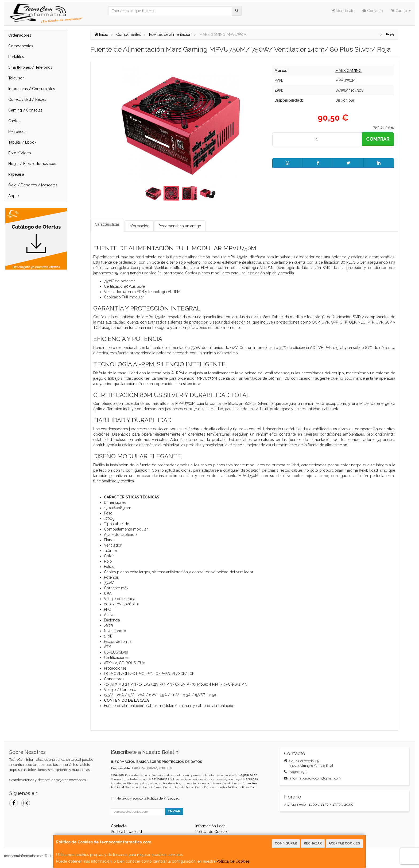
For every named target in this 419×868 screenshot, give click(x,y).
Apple (13, 196)
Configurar (286, 843)
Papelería (16, 174)
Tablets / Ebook (22, 142)
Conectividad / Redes (27, 99)
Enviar (174, 811)
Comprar (378, 139)
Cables (14, 121)
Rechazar (313, 843)
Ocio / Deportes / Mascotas (33, 185)
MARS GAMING (348, 71)
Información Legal (211, 826)
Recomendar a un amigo (180, 226)
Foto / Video (20, 153)
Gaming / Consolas (25, 110)
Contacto (373, 11)
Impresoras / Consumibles (32, 89)
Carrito (401, 11)
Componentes (21, 46)
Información (139, 226)
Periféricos (17, 132)
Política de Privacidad (242, 787)
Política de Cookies (233, 861)
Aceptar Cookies (344, 843)
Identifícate (343, 11)
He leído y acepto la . (148, 798)
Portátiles (16, 57)
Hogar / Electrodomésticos (32, 164)
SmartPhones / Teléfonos (30, 67)
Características (107, 224)
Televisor (16, 78)
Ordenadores (20, 35)
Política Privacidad (126, 832)
